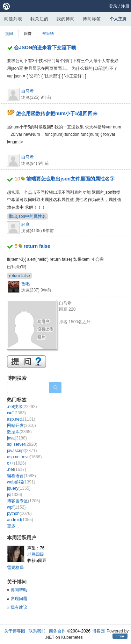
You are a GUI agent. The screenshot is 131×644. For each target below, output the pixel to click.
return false (37, 246)
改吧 (26, 284)
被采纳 (48, 34)
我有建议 (19, 607)
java (17, 438)
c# (16, 413)
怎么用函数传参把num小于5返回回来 (57, 113)
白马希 (28, 91)
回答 (28, 34)
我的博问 (66, 19)
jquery (19, 488)
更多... (13, 526)
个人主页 (118, 19)
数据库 (19, 432)
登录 (113, 6)
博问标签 (92, 19)
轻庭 (26, 224)
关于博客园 (15, 631)
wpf (16, 507)
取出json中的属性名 (28, 216)
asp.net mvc (24, 457)
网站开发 (21, 425)
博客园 (99, 631)
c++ (17, 463)
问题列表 (13, 19)
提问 (9, 34)
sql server (22, 444)
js (14, 495)
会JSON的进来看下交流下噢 (45, 47)
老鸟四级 (36, 554)
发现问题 (19, 599)
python (19, 513)
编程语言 (21, 476)
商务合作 (57, 631)
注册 (125, 6)
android (20, 520)
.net (17, 469)
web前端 (21, 482)
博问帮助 (19, 590)
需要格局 (15, 568)
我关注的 (39, 19)
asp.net (21, 419)
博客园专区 (24, 501)
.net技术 (22, 407)
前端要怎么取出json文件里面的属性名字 (70, 179)
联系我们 (37, 631)
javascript (22, 451)
